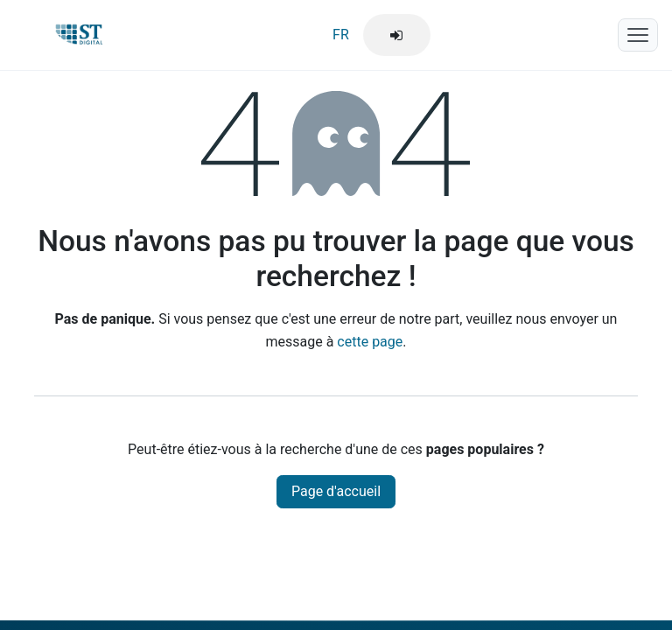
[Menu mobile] (638, 35)
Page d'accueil (336, 491)
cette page (370, 342)
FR (341, 35)
